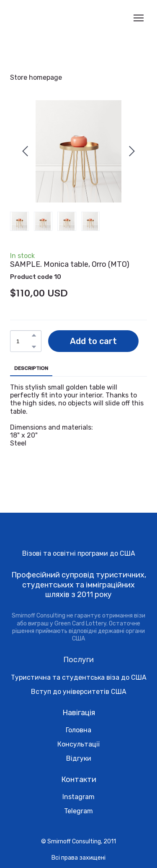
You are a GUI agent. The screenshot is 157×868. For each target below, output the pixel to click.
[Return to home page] (43, 18)
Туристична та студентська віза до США (79, 677)
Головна (78, 730)
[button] (34, 335)
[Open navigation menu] (139, 18)
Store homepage (36, 77)
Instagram (78, 797)
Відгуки (79, 758)
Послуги (78, 660)
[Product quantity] (24, 341)
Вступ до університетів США (79, 692)
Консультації (78, 744)
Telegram (78, 811)
